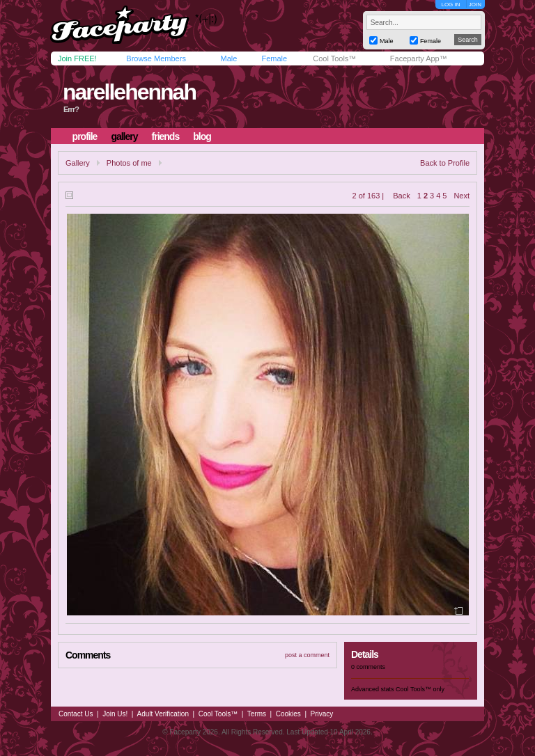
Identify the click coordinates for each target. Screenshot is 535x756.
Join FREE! (77, 58)
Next (462, 196)
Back (401, 196)
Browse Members (156, 58)
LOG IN (450, 5)
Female (274, 58)
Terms (257, 714)
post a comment (307, 655)
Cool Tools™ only (420, 689)
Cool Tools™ (334, 58)
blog (202, 136)
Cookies (288, 714)
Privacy (322, 714)
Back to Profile (445, 163)
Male (228, 58)
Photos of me (129, 163)
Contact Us (76, 714)
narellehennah (129, 92)
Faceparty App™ (419, 58)
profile (85, 136)
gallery (124, 136)
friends (166, 136)
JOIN (475, 5)
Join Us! (115, 714)
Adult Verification (163, 714)
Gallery (78, 163)
